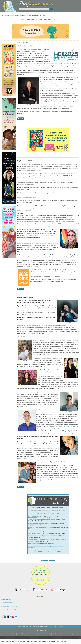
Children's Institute (32, 49)
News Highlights (6, 600)
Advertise (23, 634)
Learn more (63, 642)
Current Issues (41, 634)
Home (9, 634)
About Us (14, 634)
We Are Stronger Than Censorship (63, 427)
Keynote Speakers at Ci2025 (10, 610)
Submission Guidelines (32, 634)
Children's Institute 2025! (9, 603)
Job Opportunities (61, 634)
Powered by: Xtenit (40, 638)
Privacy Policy (70, 634)
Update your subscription (57, 626)
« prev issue (44, 560)
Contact (19, 634)
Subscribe (54, 634)
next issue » (52, 560)
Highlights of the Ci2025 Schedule (11, 606)
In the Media (48, 634)
